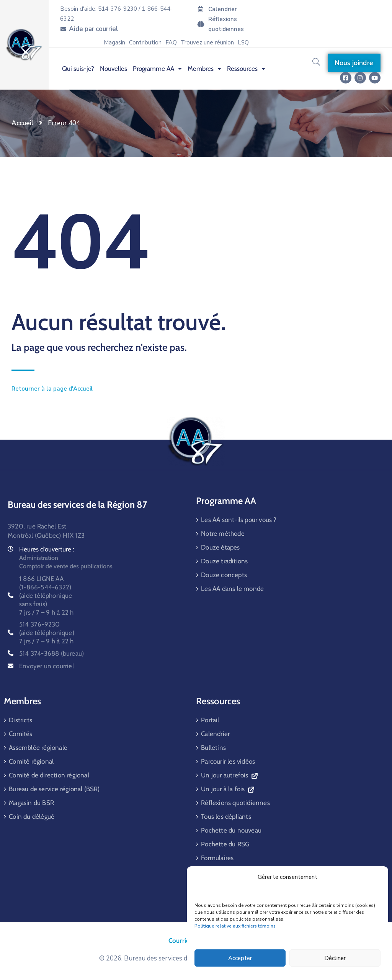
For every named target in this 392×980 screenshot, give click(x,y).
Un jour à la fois (227, 789)
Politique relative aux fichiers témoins (235, 926)
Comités (20, 734)
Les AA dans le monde (232, 589)
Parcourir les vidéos (228, 761)
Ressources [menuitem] (246, 69)
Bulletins (213, 748)
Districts (20, 720)
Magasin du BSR (31, 803)
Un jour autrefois (229, 775)
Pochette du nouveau (231, 830)
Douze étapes (220, 547)
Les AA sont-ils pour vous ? (239, 520)
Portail (210, 720)
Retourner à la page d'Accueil (52, 389)
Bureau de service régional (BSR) (54, 789)
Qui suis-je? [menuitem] (78, 69)
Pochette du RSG (225, 844)
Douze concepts (224, 575)
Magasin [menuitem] (114, 43)
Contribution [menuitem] (145, 43)
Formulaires (217, 858)
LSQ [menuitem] (243, 43)
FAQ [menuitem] (171, 43)
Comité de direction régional (49, 775)
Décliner (335, 958)
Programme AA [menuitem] (157, 69)
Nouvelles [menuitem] (114, 69)
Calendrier (215, 734)
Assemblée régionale (38, 748)
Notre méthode (223, 533)
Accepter (240, 958)
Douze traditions (224, 561)
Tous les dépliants (226, 816)
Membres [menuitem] (204, 69)
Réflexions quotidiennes (235, 803)
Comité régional (31, 761)
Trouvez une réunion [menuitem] (207, 43)
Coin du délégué (32, 816)
